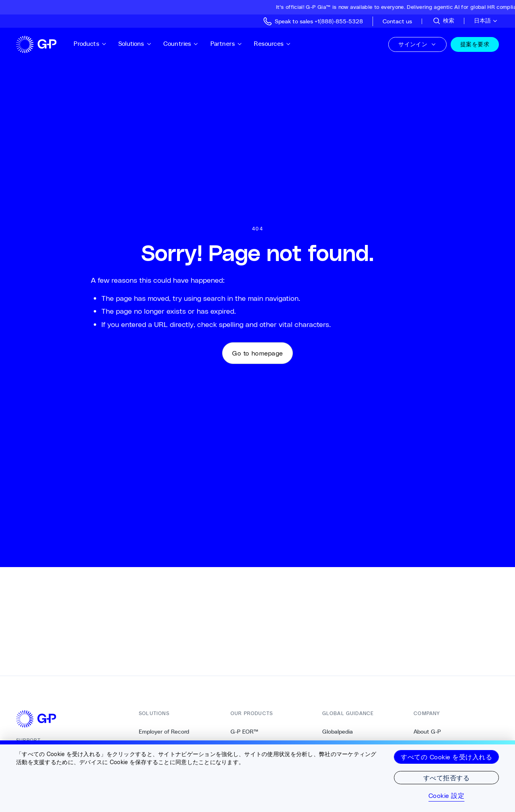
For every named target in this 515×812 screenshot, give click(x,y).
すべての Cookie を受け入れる (446, 757)
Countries (181, 44)
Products (90, 44)
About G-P (427, 732)
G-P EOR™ (244, 732)
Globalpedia (338, 732)
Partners (227, 44)
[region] (257, 776)
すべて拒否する (446, 778)
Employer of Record (164, 732)
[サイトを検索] (443, 21)
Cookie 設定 (446, 796)
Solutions (135, 44)
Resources (272, 44)
